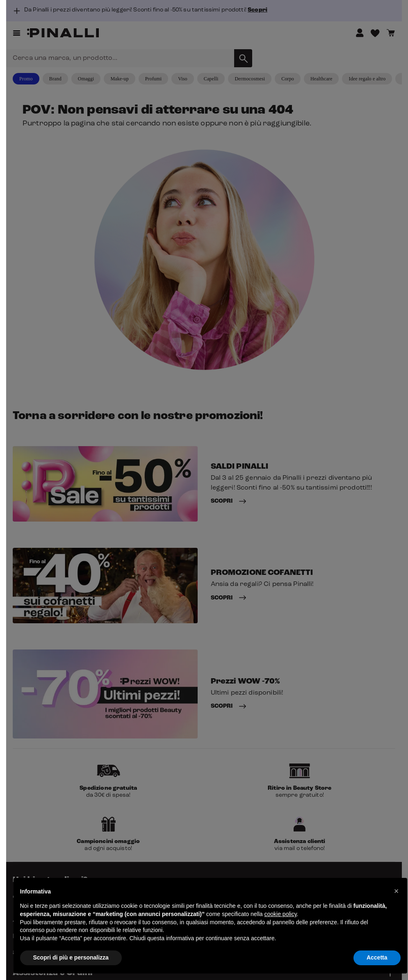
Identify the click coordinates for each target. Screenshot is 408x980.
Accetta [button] (377, 957)
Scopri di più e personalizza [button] (71, 957)
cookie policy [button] (280, 914)
